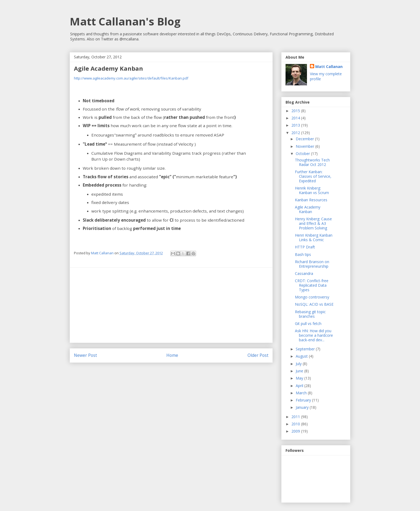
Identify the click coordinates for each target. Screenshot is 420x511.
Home (172, 355)
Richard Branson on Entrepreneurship (312, 264)
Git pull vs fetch (308, 323)
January (303, 407)
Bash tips (303, 254)
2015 (296, 111)
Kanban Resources (311, 200)
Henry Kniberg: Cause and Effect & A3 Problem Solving (313, 223)
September (306, 349)
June (300, 371)
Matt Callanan (329, 67)
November (305, 146)
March (302, 393)
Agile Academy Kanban (308, 209)
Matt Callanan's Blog (125, 21)
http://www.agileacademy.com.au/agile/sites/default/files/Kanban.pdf (131, 78)
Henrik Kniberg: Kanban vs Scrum (312, 190)
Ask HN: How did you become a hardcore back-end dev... (314, 335)
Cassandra (304, 273)
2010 (296, 424)
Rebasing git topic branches (310, 314)
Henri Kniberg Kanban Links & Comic (314, 237)
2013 (296, 125)
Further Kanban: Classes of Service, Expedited (313, 176)
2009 (296, 431)
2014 (296, 118)
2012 (296, 133)
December (305, 139)
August (302, 356)
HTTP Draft (305, 247)
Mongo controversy (312, 297)
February (304, 400)
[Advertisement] (171, 305)
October (303, 154)
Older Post (258, 355)
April (300, 386)
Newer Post (85, 355)
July (299, 364)
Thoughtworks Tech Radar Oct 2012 (312, 162)
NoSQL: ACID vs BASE (314, 304)
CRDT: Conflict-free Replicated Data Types (312, 285)
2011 (296, 417)
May (300, 378)
